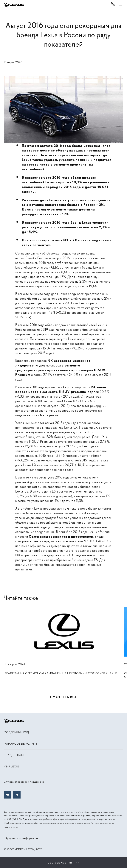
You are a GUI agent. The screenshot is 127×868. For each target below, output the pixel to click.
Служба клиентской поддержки (24, 782)
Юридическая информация (21, 838)
